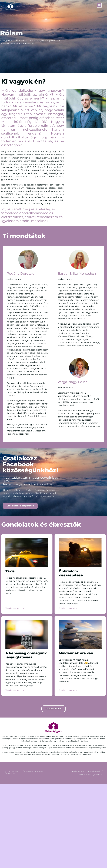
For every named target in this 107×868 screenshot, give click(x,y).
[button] (99, 5)
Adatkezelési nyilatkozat (91, 775)
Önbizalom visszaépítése (71, 573)
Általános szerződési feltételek (86, 771)
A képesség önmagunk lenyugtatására (26, 655)
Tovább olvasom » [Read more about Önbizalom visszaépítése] (68, 608)
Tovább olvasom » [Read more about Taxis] (15, 608)
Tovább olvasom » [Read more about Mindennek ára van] (68, 690)
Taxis (10, 571)
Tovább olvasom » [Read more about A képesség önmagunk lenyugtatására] (15, 690)
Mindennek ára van (76, 653)
